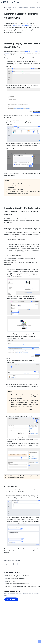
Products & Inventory (23, 7)
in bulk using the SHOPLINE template (21, 25)
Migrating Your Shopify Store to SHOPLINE (18, 576)
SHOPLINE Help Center (5, 7)
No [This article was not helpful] (16, 564)
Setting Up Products (35, 7)
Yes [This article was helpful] (9, 564)
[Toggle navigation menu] (39, 2)
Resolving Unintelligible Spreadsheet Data (17, 578)
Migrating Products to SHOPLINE (14, 9)
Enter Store (11, 599)
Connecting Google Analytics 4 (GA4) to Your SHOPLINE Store (23, 586)
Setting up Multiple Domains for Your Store (18, 584)
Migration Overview (11, 581)
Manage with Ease (12, 7)
